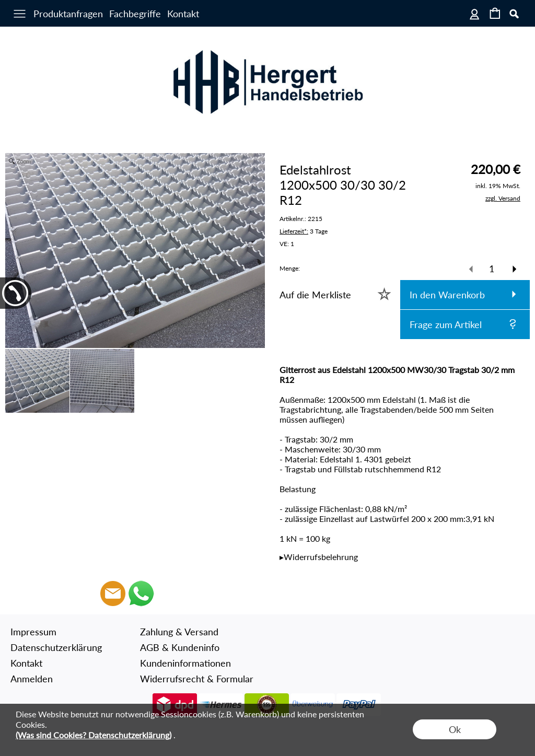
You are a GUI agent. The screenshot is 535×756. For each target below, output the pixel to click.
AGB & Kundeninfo (180, 647)
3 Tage (304, 231)
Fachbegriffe (135, 14)
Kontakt (183, 14)
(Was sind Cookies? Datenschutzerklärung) (94, 735)
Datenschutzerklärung (56, 647)
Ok (455, 729)
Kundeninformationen (185, 663)
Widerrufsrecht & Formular (197, 679)
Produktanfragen (68, 14)
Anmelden (32, 679)
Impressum (33, 632)
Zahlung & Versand (179, 632)
